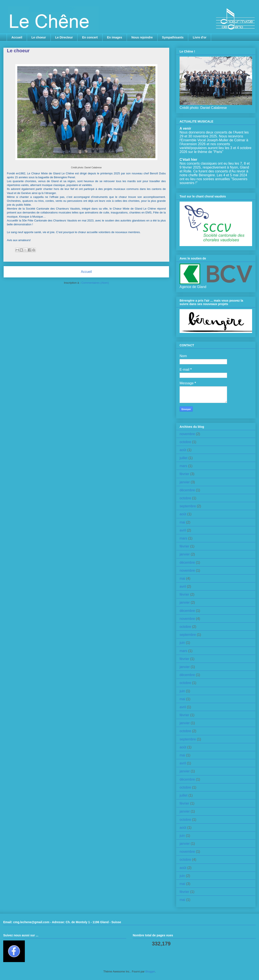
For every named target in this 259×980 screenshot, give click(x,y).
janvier (185, 482)
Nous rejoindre (142, 37)
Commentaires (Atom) (95, 283)
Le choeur (39, 37)
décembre (187, 490)
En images (115, 37)
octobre (185, 442)
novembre (187, 434)
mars (183, 466)
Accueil (17, 37)
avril (183, 530)
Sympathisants (173, 37)
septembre (188, 506)
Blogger (150, 971)
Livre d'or (200, 37)
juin (182, 643)
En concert (90, 37)
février (184, 474)
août (183, 450)
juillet (183, 458)
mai (182, 522)
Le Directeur (64, 37)
